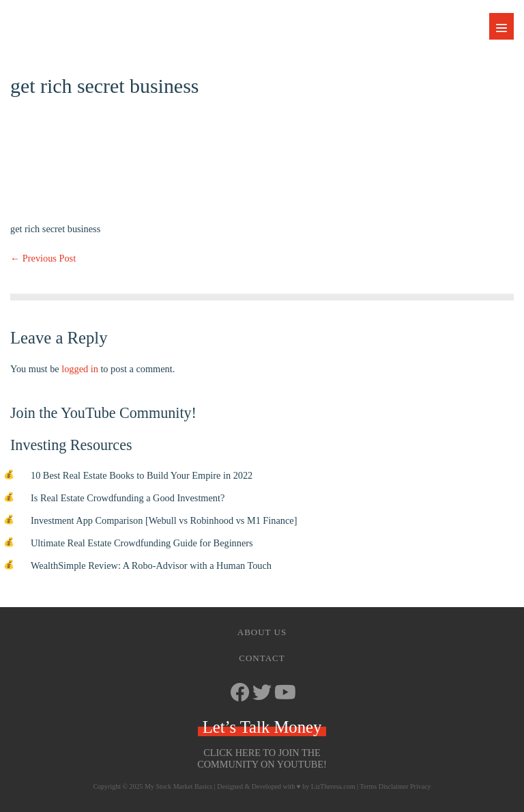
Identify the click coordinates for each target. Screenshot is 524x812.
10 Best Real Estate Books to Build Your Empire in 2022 (142, 475)
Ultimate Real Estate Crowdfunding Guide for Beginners (142, 543)
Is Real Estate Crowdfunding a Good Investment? (128, 498)
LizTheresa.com (333, 786)
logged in (80, 369)
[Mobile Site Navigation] (501, 26)
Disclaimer (394, 786)
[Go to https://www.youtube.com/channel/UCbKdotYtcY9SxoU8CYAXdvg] (284, 694)
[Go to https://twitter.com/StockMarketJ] (262, 694)
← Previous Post (43, 258)
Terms (368, 786)
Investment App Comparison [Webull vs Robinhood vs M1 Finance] (164, 520)
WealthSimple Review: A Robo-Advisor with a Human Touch (151, 565)
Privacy (421, 786)
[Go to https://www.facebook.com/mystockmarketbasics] (240, 694)
